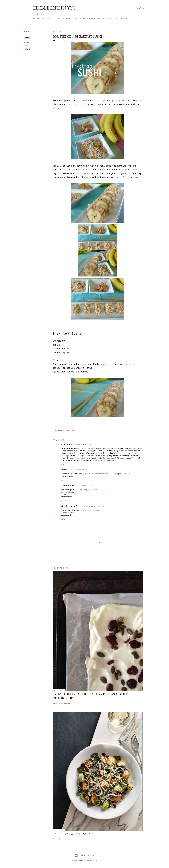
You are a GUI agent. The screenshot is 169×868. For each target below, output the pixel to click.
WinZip (64, 494)
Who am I (46, 19)
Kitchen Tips (70, 19)
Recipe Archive (87, 19)
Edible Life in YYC (54, 8)
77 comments (64, 703)
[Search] (141, 8)
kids (25, 45)
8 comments (64, 839)
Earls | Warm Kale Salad (73, 834)
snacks (27, 49)
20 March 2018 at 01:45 (82, 444)
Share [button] (26, 31)
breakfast (28, 42)
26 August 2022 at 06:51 (85, 486)
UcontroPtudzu (68, 486)
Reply (63, 464)
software (96, 510)
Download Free (67, 513)
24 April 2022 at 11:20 (79, 470)
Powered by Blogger (84, 855)
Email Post (63, 427)
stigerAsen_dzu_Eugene (72, 506)
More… (125, 19)
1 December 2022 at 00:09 (94, 506)
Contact (57, 19)
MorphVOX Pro (67, 492)
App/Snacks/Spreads (108, 19)
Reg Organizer (91, 490)
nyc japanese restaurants (103, 460)
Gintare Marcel (92, 860)
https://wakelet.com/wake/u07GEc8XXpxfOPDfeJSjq (106, 474)
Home (36, 19)
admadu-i (65, 470)
